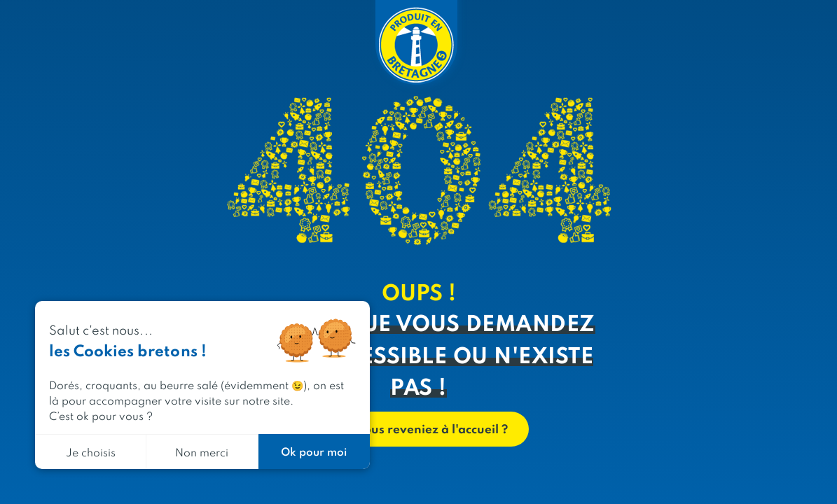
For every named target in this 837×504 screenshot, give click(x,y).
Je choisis (91, 452)
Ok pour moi (314, 451)
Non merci (202, 452)
